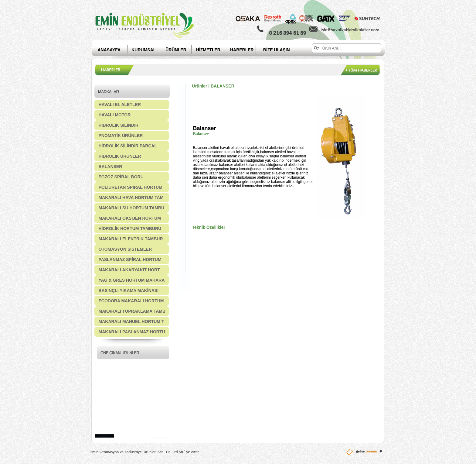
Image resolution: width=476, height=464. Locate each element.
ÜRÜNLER (176, 50)
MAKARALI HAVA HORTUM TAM (131, 198)
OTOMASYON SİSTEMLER (125, 249)
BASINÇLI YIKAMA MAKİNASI (129, 290)
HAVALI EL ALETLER (120, 105)
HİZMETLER (208, 50)
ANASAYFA (109, 50)
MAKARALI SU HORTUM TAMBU (132, 208)
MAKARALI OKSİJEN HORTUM (130, 218)
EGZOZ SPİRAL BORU (121, 177)
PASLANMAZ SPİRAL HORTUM (130, 259)
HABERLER (247, 50)
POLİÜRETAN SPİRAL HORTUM (131, 187)
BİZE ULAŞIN (277, 50)
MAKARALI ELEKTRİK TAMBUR (131, 239)
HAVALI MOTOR (115, 115)
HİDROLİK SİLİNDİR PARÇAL (128, 146)
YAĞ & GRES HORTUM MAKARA (132, 280)
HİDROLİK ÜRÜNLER (120, 156)
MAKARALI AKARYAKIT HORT (129, 270)
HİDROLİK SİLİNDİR (119, 125)
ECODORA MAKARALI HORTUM (131, 301)
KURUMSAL (144, 50)
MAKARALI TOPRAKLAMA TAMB (132, 311)
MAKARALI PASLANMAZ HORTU (132, 332)
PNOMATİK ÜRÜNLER (121, 136)
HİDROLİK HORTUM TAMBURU (130, 229)
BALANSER (110, 167)
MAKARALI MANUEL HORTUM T (131, 321)
